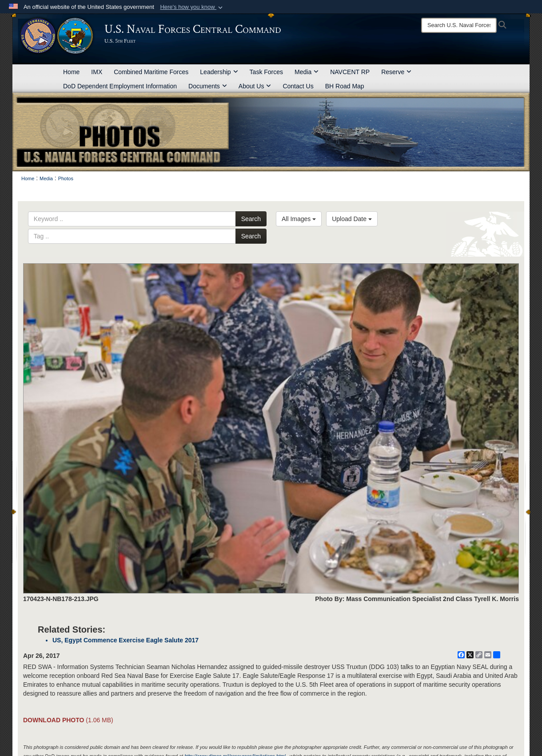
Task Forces (266, 72)
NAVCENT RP (350, 72)
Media (307, 72)
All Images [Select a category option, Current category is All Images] (299, 219)
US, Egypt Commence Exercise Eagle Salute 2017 (126, 640)
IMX (97, 72)
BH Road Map (345, 86)
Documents (208, 86)
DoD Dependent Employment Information (120, 86)
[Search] (459, 25)
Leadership (219, 72)
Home (71, 72)
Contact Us (298, 86)
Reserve (396, 72)
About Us (255, 86)
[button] (192, 7)
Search (251, 219)
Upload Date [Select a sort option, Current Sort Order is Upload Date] (352, 219)
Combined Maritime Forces (151, 72)
